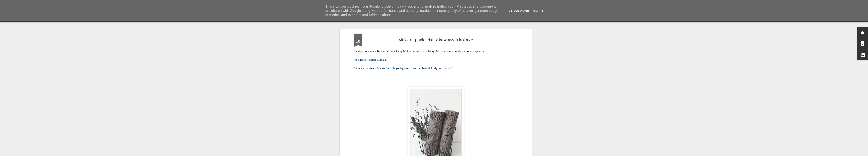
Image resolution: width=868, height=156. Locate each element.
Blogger (462, 154)
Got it (538, 11)
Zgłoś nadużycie (477, 154)
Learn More (519, 11)
